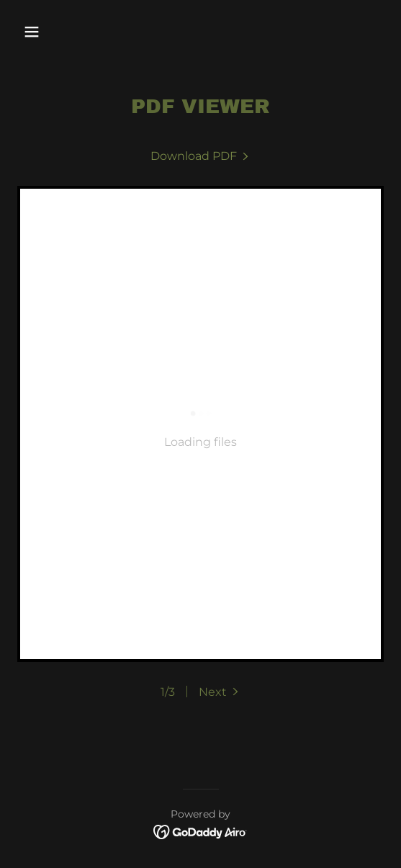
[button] (59, 32)
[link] (201, 156)
